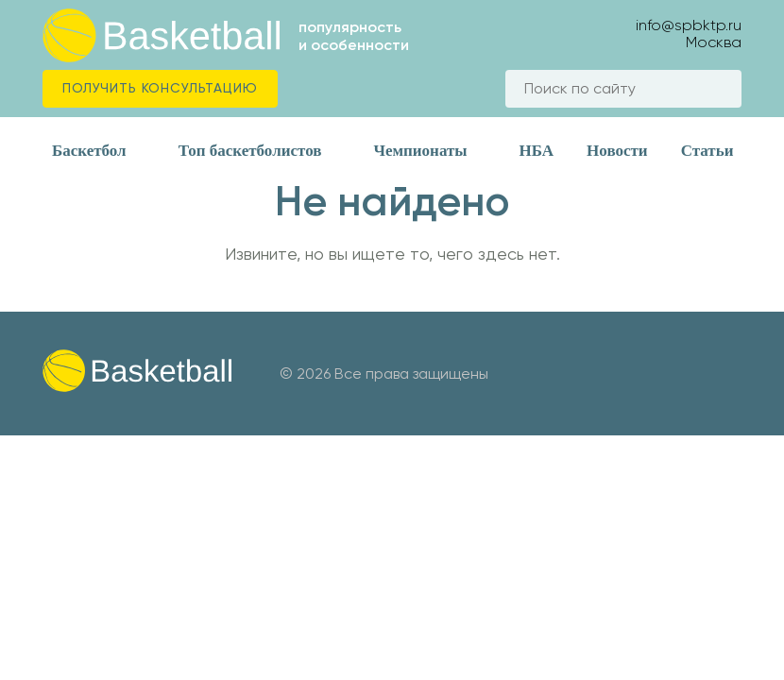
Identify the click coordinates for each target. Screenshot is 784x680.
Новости (617, 151)
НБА (537, 151)
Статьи (707, 151)
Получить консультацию (160, 88)
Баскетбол (89, 151)
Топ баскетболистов (250, 151)
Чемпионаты (420, 151)
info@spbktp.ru (689, 25)
